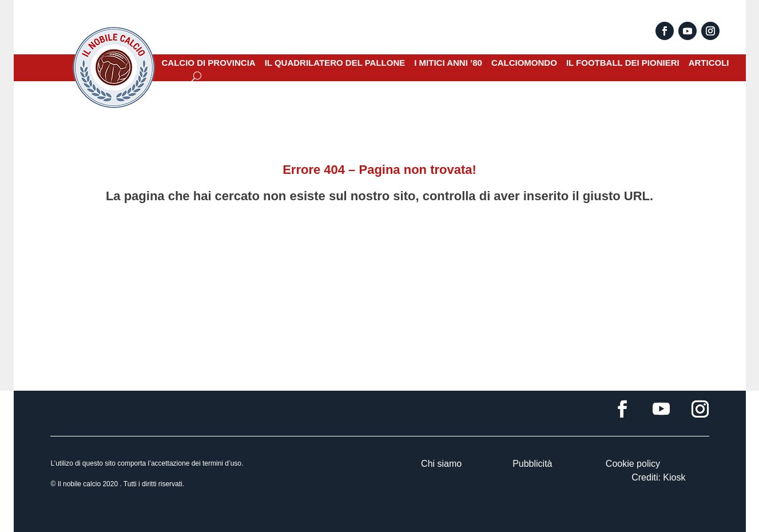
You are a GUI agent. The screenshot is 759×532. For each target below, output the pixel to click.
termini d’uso (222, 463)
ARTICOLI (709, 63)
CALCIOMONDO (524, 63)
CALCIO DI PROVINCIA (209, 63)
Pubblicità (532, 464)
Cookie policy (633, 464)
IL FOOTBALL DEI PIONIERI (623, 63)
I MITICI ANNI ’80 (448, 63)
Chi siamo (441, 464)
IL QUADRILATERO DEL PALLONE (335, 63)
